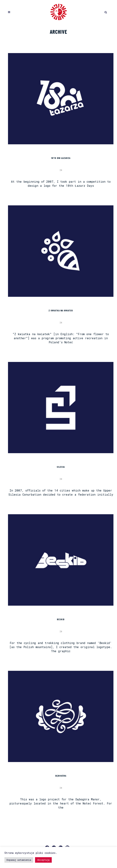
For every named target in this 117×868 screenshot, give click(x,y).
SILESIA (61, 467)
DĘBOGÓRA (61, 776)
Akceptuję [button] (43, 860)
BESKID (61, 619)
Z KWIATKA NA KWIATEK (61, 310)
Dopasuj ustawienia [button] (19, 860)
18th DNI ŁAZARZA (61, 158)
